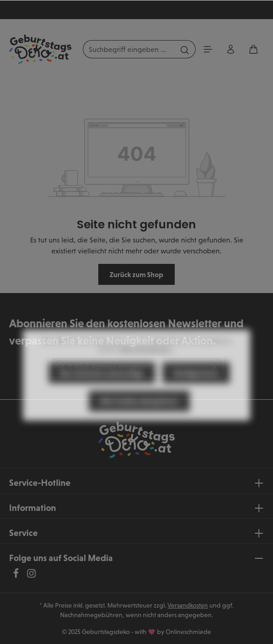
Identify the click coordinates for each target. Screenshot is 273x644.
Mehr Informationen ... (147, 365)
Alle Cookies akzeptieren (139, 417)
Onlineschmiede (188, 632)
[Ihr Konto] (231, 49)
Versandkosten (188, 605)
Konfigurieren (196, 389)
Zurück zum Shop (136, 274)
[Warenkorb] (253, 49)
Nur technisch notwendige (102, 389)
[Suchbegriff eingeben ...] (129, 49)
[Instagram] (31, 576)
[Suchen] (185, 49)
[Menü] (208, 49)
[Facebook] (17, 576)
